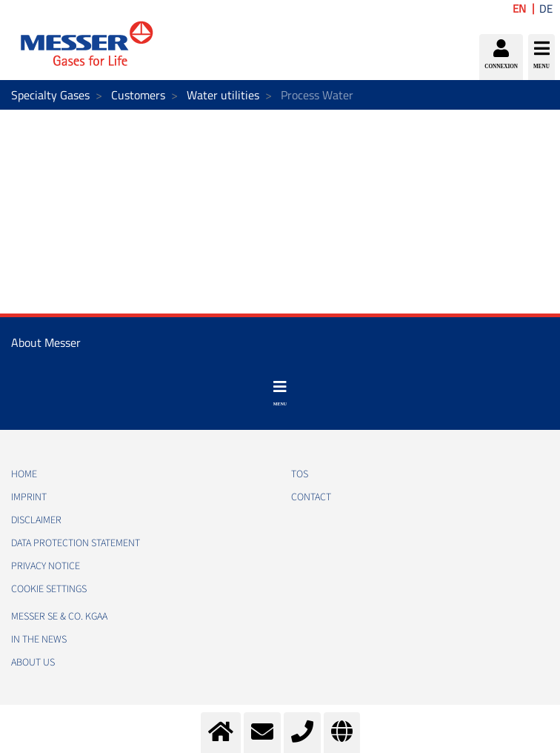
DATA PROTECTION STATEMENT (76, 543)
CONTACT (311, 497)
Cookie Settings (49, 589)
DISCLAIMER (36, 520)
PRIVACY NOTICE (46, 566)
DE (546, 9)
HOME (24, 474)
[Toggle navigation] (280, 394)
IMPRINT (29, 497)
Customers (138, 95)
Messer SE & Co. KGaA (59, 617)
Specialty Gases (50, 95)
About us (33, 663)
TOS (300, 474)
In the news (39, 640)
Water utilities (223, 95)
